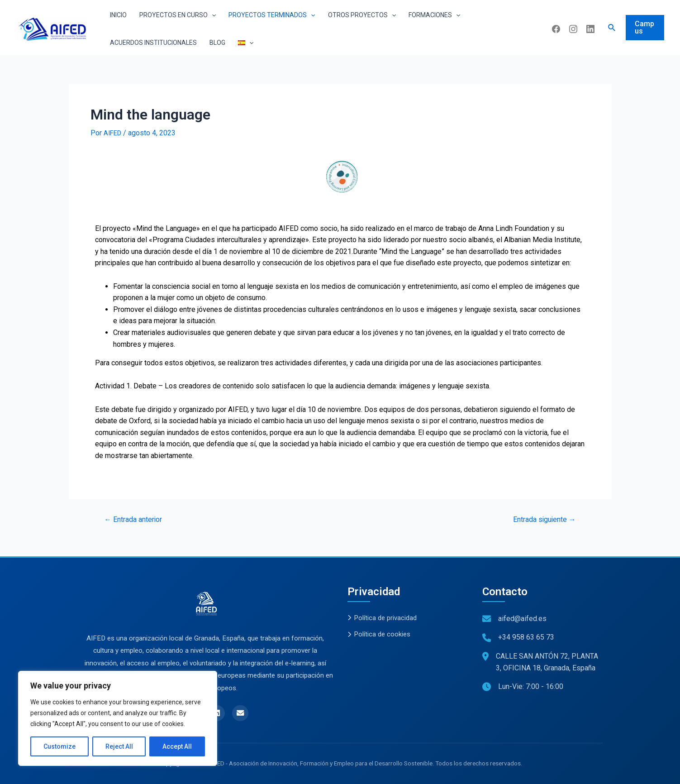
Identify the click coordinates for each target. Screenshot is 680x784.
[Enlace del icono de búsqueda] (612, 28)
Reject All (119, 746)
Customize (59, 746)
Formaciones (434, 15)
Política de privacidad (385, 616)
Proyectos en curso (178, 15)
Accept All (177, 746)
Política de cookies (382, 634)
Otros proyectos (362, 15)
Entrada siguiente (541, 519)
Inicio (118, 15)
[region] (118, 718)
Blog (217, 43)
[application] (212, 15)
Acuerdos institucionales (153, 43)
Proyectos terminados (272, 15)
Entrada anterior (137, 519)
